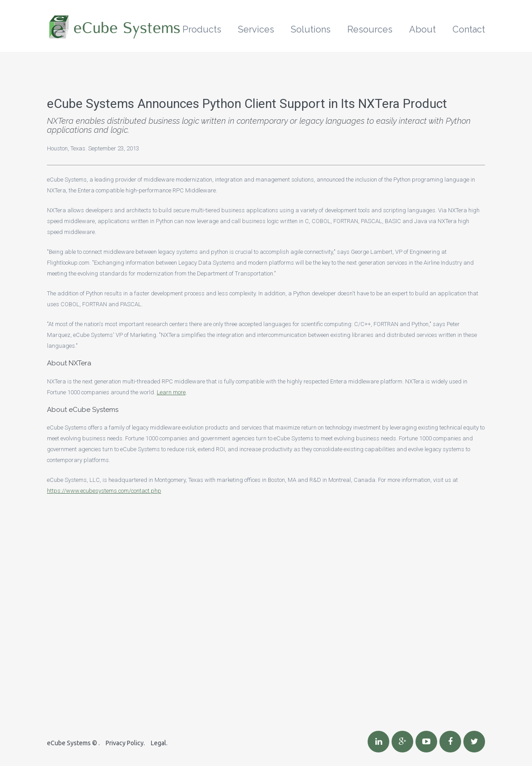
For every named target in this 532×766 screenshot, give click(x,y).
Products (202, 29)
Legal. (159, 743)
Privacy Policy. (125, 743)
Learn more (171, 392)
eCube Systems (69, 743)
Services (256, 29)
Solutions (311, 29)
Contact (469, 29)
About (422, 29)
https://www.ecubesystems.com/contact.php (104, 491)
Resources (370, 29)
